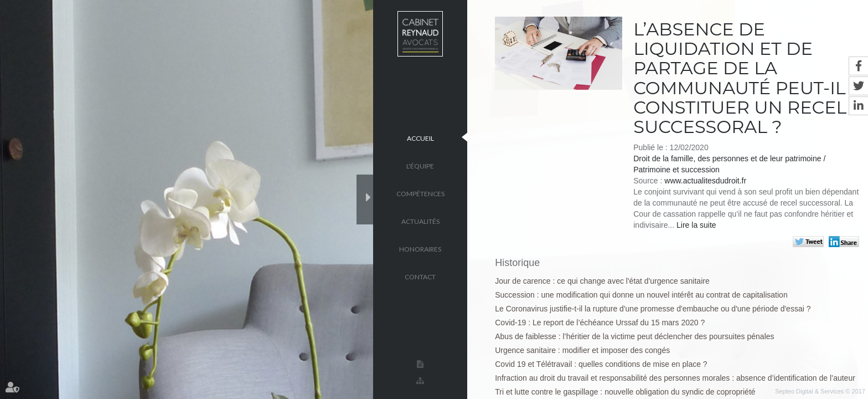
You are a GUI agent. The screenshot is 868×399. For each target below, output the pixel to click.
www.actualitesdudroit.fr (705, 181)
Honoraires (420, 249)
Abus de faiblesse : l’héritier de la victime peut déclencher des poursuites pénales (634, 336)
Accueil (420, 138)
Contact (420, 276)
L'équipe (420, 165)
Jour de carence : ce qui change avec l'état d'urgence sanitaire (602, 281)
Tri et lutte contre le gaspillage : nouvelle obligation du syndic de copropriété (625, 392)
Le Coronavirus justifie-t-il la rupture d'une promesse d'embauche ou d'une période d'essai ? (653, 309)
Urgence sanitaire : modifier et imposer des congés (582, 350)
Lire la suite (696, 225)
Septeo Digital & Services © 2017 (820, 391)
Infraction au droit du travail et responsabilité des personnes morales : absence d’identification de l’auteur (675, 378)
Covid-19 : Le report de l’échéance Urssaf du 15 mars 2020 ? (600, 323)
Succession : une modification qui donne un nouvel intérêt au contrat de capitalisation (641, 295)
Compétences (420, 193)
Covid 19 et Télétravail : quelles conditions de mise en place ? (601, 364)
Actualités (420, 221)
